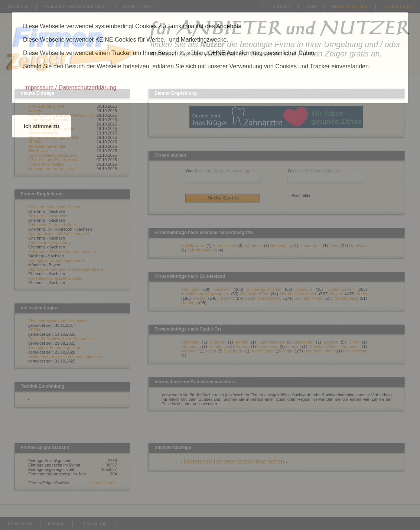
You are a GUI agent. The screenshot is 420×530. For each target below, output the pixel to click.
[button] (70, 88)
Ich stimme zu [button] (41, 126)
